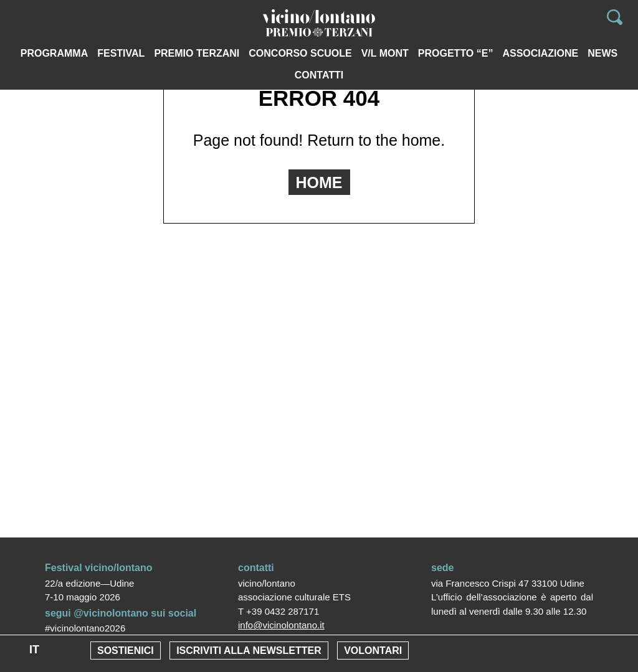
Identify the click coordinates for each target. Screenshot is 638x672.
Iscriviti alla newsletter (249, 651)
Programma (54, 53)
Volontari (373, 651)
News (602, 53)
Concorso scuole (300, 53)
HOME (319, 182)
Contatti (319, 75)
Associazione (540, 53)
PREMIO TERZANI (197, 53)
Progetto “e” (456, 53)
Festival (121, 53)
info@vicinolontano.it (281, 625)
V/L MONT (385, 53)
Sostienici (126, 651)
